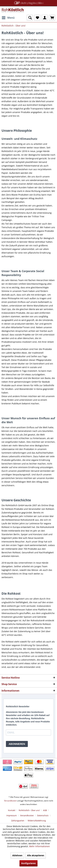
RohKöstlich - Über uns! (29, 810)
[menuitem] (8, 18)
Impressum (12, 815)
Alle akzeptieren (36, 855)
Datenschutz (43, 815)
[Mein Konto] (45, 18)
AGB (45, 810)
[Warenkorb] (52, 18)
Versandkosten (10, 801)
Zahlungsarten (18, 821)
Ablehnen (17, 855)
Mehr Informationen (40, 846)
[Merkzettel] (37, 18)
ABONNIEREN (17, 744)
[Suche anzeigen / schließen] (30, 18)
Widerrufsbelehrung (37, 821)
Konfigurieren (28, 863)
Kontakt (12, 810)
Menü (8, 17)
